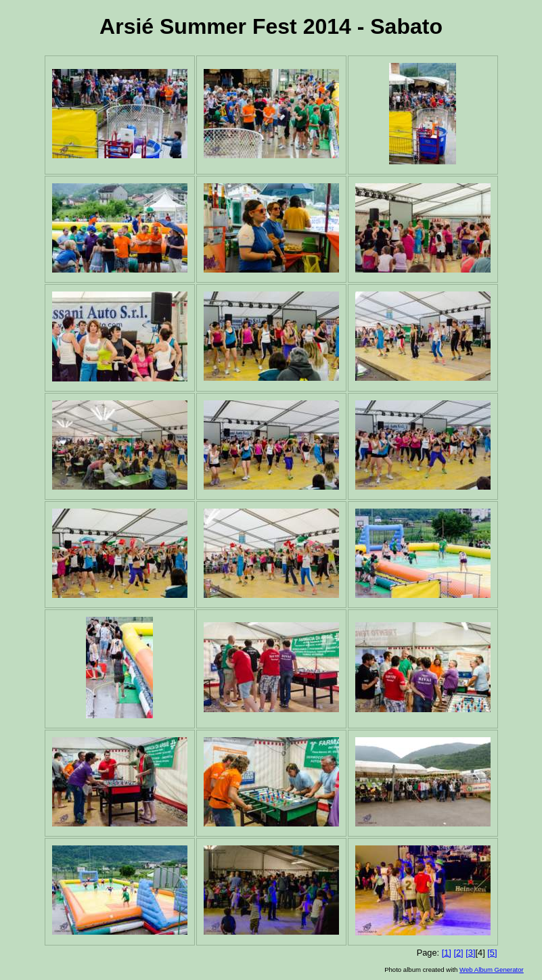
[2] (458, 953)
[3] (470, 953)
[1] (447, 953)
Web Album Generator (492, 970)
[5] (492, 953)
